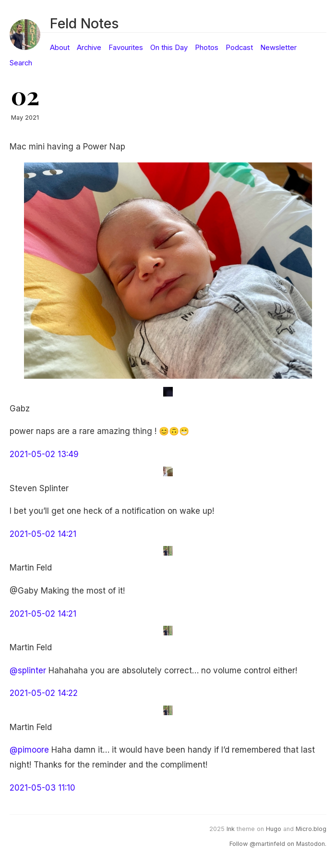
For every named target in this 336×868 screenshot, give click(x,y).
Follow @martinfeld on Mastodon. (278, 844)
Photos (207, 48)
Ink (231, 829)
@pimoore (29, 750)
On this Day (169, 48)
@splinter (28, 670)
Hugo (274, 829)
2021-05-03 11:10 (42, 788)
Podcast (239, 48)
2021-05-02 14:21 (43, 534)
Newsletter (278, 48)
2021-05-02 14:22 (44, 693)
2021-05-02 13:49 (44, 454)
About (60, 48)
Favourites (126, 48)
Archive (89, 48)
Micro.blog (311, 829)
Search (21, 63)
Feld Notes (84, 23)
